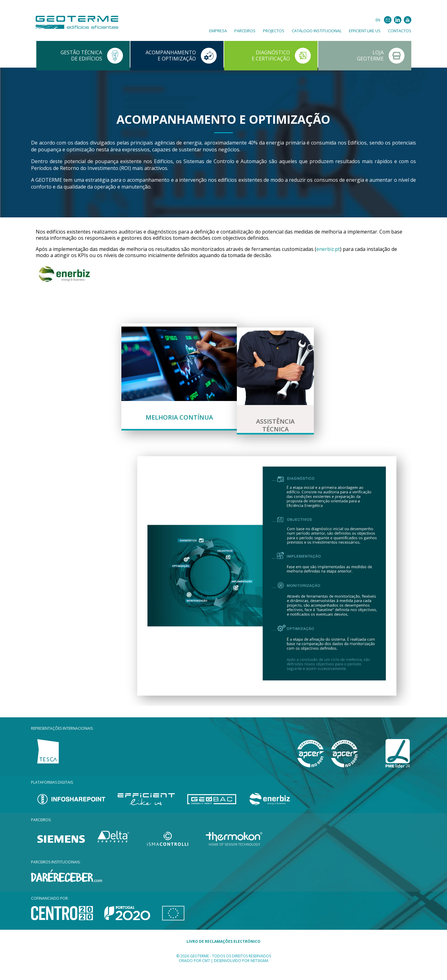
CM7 (206, 973)
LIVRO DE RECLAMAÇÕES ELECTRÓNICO (223, 954)
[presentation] (179, 383)
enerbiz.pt (328, 249)
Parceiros (245, 31)
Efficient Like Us (365, 31)
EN (378, 20)
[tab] (179, 383)
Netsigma (260, 973)
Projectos (274, 31)
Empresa (218, 31)
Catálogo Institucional (317, 31)
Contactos (400, 31)
